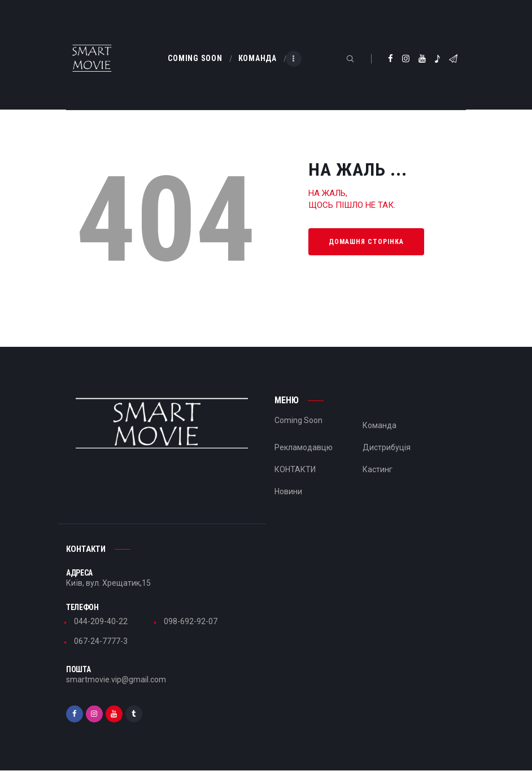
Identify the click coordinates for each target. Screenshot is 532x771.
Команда (380, 425)
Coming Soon (298, 420)
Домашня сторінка (366, 242)
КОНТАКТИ (295, 469)
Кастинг (378, 469)
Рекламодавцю (304, 447)
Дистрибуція (387, 447)
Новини (288, 491)
